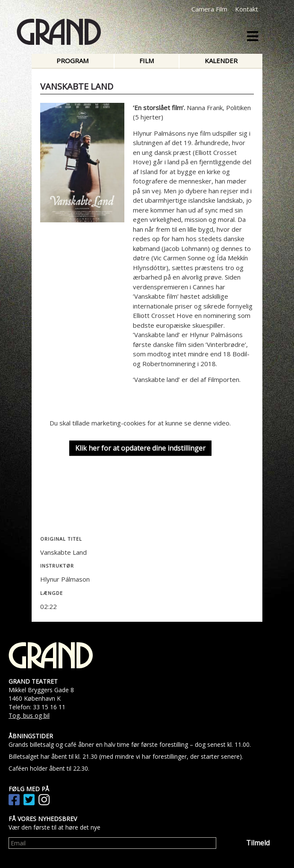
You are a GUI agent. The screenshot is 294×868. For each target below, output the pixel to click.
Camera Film (209, 9)
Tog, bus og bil (29, 715)
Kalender (221, 61)
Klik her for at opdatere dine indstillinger (140, 448)
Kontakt (247, 9)
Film (147, 61)
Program (72, 61)
